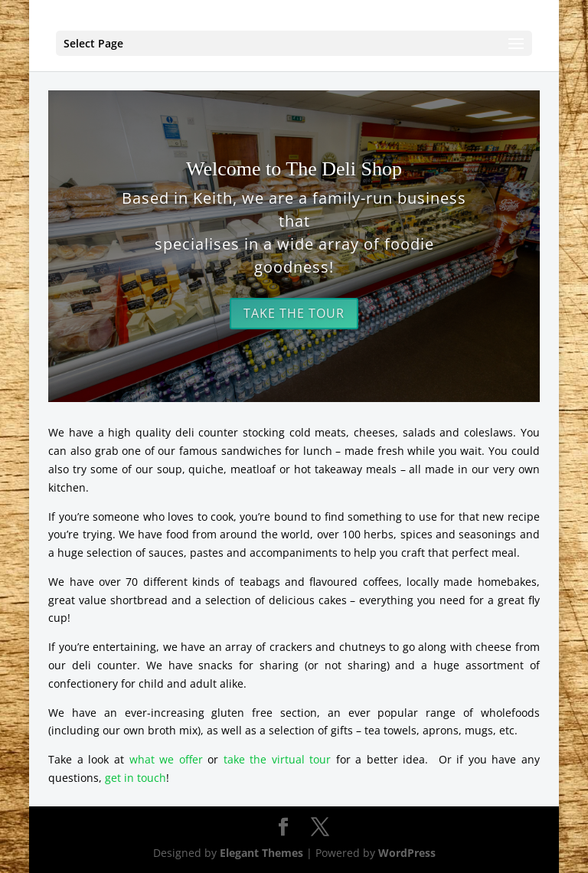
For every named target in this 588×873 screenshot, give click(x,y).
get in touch (136, 778)
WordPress (407, 853)
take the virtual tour (278, 759)
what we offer (166, 759)
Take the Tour (294, 313)
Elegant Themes (261, 853)
